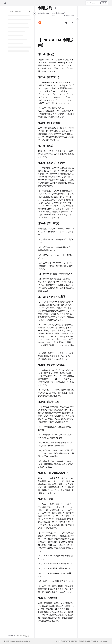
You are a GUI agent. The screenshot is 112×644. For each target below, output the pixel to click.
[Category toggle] (34, 13)
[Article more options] (72, 23)
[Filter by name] (20, 11)
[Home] (5, 3)
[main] (56, 322)
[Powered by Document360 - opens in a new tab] (18, 636)
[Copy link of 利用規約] (55, 8)
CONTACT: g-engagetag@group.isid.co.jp (17, 641)
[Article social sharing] (66, 23)
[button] (97, 3)
